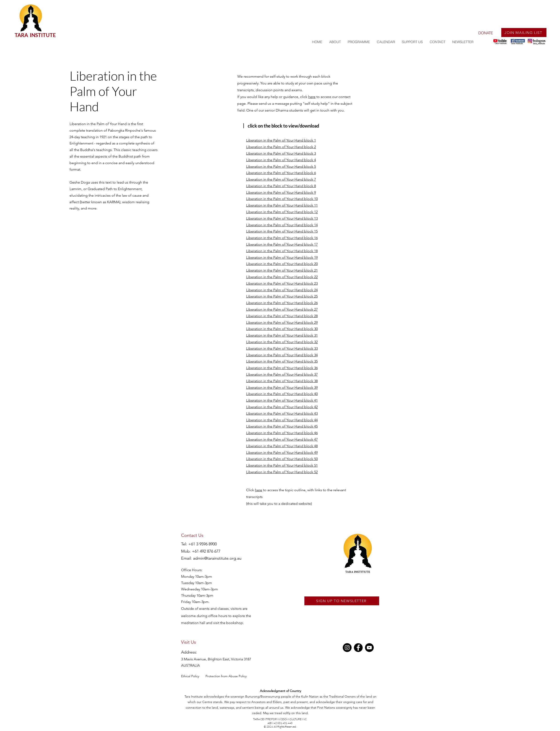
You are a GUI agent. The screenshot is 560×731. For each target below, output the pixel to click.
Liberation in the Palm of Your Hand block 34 (282, 355)
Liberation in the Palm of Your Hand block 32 (282, 342)
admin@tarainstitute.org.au (217, 558)
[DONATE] (485, 33)
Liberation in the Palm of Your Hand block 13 (282, 218)
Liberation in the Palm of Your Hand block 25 (282, 296)
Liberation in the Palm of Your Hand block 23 (282, 283)
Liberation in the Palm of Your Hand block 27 (282, 309)
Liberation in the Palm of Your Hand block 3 (281, 153)
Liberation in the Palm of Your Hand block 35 (282, 361)
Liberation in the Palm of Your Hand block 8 (281, 186)
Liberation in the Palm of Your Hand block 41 (282, 400)
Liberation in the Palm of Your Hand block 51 (282, 465)
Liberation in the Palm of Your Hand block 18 (282, 251)
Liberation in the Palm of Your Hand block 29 (282, 322)
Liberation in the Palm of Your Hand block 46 (282, 433)
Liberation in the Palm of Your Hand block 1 (281, 140)
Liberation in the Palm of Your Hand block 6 (281, 173)
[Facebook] (358, 648)
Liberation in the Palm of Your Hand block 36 (282, 368)
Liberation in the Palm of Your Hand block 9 (281, 192)
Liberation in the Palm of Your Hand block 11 (282, 205)
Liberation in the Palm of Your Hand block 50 (282, 459)
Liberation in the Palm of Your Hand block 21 (282, 270)
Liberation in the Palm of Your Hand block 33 (282, 348)
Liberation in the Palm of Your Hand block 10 (282, 199)
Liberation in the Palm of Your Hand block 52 (282, 472)
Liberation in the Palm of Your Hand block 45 (282, 426)
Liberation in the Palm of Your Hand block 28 (282, 316)
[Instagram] (347, 648)
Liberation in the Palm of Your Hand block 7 (281, 179)
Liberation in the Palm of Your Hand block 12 (282, 212)
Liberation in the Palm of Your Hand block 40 (282, 394)
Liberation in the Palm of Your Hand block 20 (282, 264)
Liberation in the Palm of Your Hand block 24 (282, 290)
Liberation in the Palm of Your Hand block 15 (282, 231)
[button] (359, 42)
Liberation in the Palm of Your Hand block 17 (282, 244)
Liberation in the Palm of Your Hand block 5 (281, 166)
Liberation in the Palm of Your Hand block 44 (282, 420)
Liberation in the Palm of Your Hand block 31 (282, 335)
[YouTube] (369, 648)
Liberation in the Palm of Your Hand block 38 (282, 381)
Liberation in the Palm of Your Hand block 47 (282, 439)
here (312, 97)
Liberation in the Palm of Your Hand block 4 (281, 160)
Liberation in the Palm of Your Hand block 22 (282, 277)
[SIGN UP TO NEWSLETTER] (342, 601)
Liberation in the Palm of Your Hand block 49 (282, 453)
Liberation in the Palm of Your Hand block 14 (282, 225)
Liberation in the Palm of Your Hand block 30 (282, 329)
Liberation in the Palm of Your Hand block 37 (282, 374)
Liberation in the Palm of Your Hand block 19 (282, 257)
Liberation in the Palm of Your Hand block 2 (281, 147)
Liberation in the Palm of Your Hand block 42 (282, 407)
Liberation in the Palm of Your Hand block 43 (282, 413)
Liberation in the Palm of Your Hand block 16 (282, 238)
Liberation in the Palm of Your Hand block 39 (282, 388)
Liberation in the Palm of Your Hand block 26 (282, 303)
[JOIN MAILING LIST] (524, 33)
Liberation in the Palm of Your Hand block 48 (282, 446)
